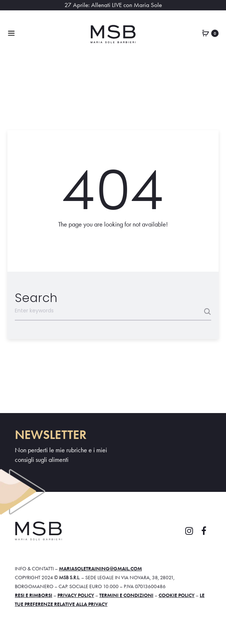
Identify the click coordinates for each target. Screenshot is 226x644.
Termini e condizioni (126, 595)
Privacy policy (76, 595)
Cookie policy (177, 595)
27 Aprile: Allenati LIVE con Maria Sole (113, 5)
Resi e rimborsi (34, 595)
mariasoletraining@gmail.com (100, 568)
